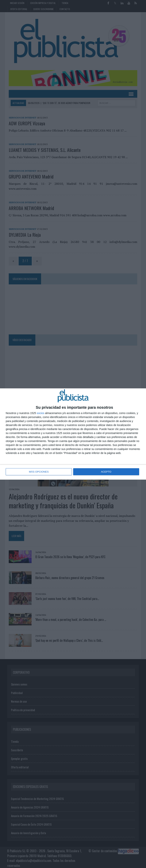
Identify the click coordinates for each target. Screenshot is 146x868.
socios (40, 413)
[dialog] (73, 434)
